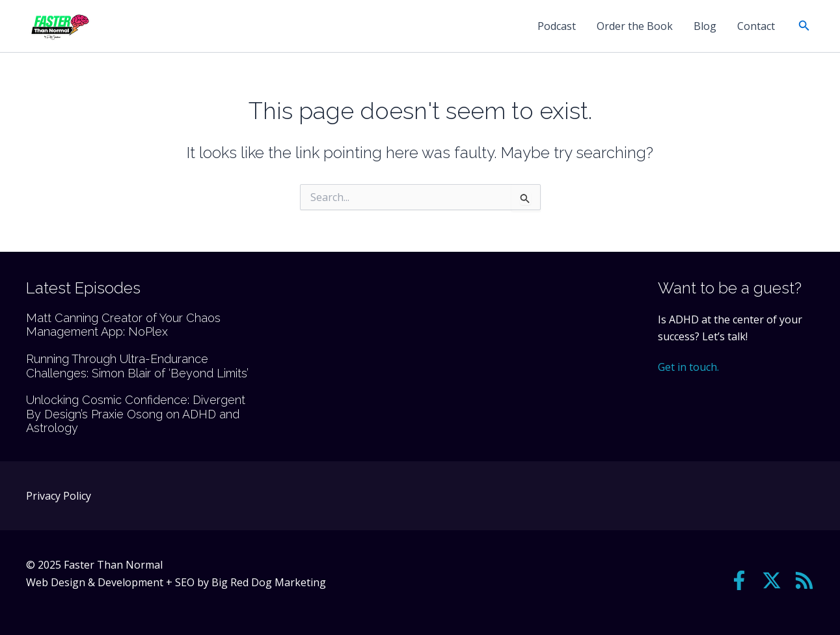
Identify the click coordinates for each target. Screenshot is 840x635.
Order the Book (635, 26)
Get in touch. (688, 367)
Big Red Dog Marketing (269, 582)
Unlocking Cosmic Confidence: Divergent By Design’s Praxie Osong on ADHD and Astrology (136, 414)
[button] (804, 26)
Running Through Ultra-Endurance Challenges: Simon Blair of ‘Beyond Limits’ (137, 366)
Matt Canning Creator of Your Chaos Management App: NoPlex (123, 325)
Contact (756, 26)
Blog (705, 26)
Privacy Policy (59, 496)
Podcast (557, 26)
